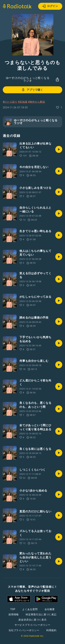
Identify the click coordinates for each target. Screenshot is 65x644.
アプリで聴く (32, 90)
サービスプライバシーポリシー (32, 625)
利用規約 (51, 630)
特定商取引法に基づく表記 (41, 614)
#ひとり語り (10, 102)
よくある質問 (30, 609)
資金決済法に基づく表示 (32, 620)
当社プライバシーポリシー (24, 630)
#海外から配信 (37, 102)
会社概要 (50, 609)
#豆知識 (23, 102)
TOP (13, 609)
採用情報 (14, 614)
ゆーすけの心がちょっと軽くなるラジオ (28, 79)
